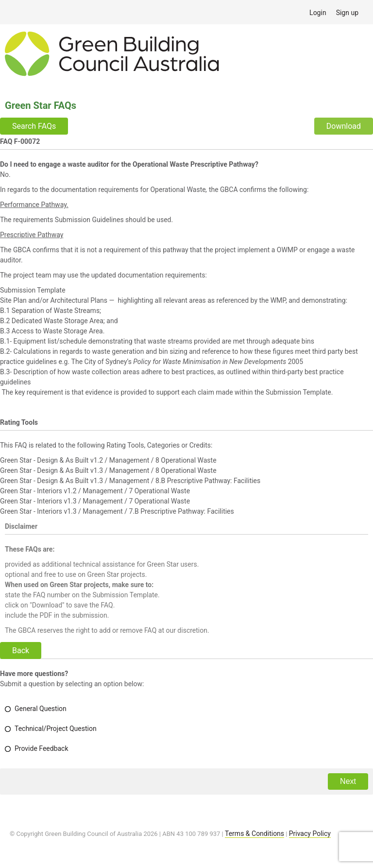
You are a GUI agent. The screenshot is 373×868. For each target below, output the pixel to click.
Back (21, 651)
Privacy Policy (310, 833)
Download (344, 126)
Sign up (347, 13)
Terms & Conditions (254, 833)
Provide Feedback (42, 748)
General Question (41, 709)
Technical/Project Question (56, 729)
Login (318, 13)
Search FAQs (34, 126)
